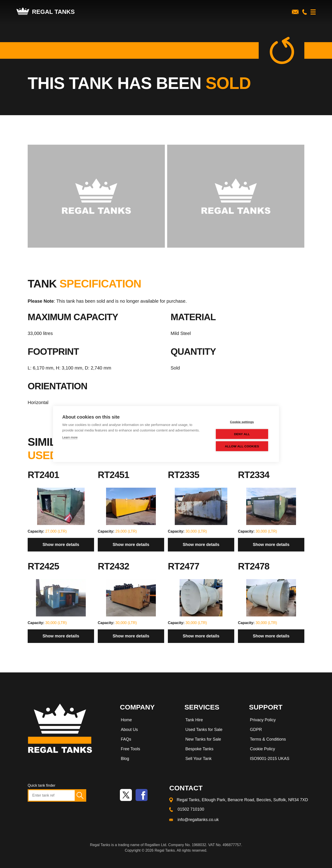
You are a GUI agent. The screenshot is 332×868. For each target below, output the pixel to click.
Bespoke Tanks (199, 749)
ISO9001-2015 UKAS (270, 759)
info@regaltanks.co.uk (198, 820)
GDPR (256, 730)
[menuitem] (148, 721)
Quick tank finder (41, 785)
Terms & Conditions (268, 739)
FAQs (126, 739)
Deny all (242, 434)
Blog (125, 759)
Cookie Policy (262, 749)
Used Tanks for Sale (204, 730)
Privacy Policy (263, 720)
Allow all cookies (242, 446)
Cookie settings (242, 422)
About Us (129, 730)
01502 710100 (191, 809)
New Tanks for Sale (203, 739)
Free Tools (130, 749)
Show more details (61, 545)
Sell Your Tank (199, 759)
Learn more (70, 437)
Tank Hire (194, 720)
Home (126, 720)
